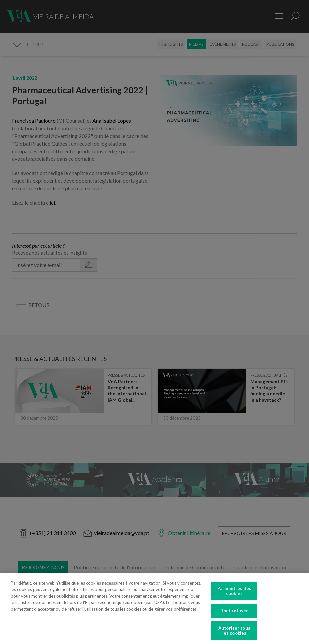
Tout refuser (234, 616)
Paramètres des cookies (234, 596)
